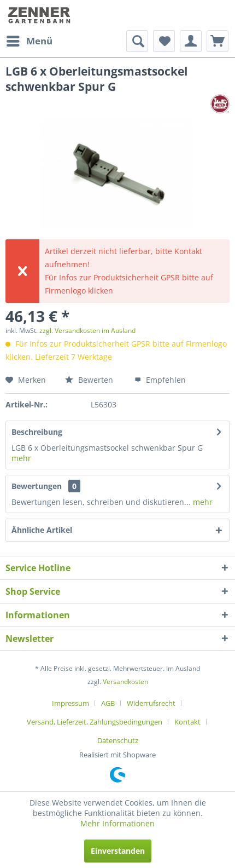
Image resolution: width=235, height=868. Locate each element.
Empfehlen (160, 380)
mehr (21, 458)
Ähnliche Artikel (42, 530)
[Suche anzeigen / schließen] (137, 41)
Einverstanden (118, 851)
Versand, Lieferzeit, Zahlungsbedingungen (95, 722)
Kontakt (187, 722)
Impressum (70, 703)
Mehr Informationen (117, 823)
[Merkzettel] (164, 41)
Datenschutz (118, 740)
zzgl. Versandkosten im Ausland (87, 330)
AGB (108, 703)
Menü (30, 40)
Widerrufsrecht (151, 703)
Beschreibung (37, 432)
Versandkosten (125, 682)
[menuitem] (29, 41)
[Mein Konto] (191, 41)
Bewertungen (37, 486)
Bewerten (89, 380)
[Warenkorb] (218, 41)
